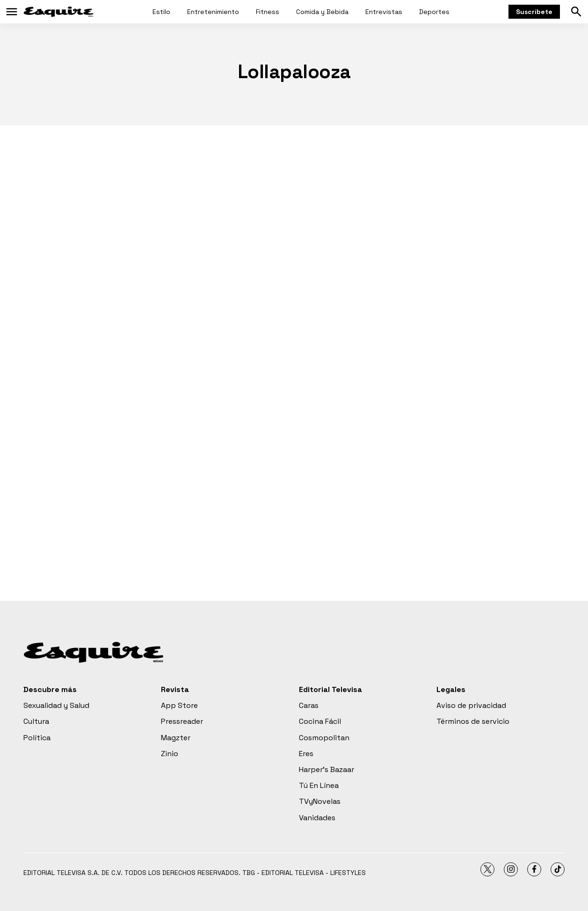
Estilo (161, 12)
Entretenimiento (213, 12)
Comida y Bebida (322, 12)
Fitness (268, 12)
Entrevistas (384, 12)
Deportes (434, 12)
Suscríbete (534, 12)
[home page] (58, 12)
